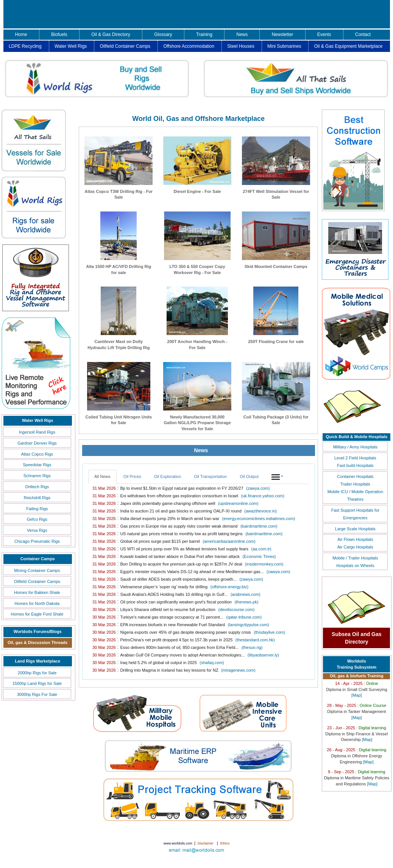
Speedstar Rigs (37, 465)
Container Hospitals (355, 476)
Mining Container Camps (37, 570)
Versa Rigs (37, 530)
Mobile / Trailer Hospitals (355, 558)
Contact (363, 34)
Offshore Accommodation (189, 46)
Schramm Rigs (37, 476)
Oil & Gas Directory (111, 34)
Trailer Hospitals (355, 484)
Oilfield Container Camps (125, 46)
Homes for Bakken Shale (37, 592)
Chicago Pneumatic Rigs (37, 541)
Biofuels (59, 34)
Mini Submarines (284, 46)
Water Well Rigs (71, 46)
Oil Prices (132, 476)
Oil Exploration (168, 476)
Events (324, 34)
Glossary (163, 34)
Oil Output (249, 476)
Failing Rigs (37, 509)
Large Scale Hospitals (355, 529)
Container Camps (38, 559)
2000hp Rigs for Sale (37, 673)
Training (204, 34)
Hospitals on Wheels (355, 566)
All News (102, 476)
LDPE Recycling (25, 46)
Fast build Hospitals (355, 465)
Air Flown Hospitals (355, 539)
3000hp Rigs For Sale (37, 694)
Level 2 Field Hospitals (355, 458)
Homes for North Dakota (37, 603)
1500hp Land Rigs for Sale (37, 683)
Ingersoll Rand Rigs (37, 432)
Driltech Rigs (37, 487)
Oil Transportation (210, 476)
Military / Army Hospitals (355, 447)
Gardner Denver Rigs (37, 443)
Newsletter (283, 34)
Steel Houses (241, 46)
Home (21, 34)
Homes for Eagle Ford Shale (37, 614)
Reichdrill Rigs (37, 498)
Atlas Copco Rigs (37, 454)
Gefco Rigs (37, 519)
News (242, 34)
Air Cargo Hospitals (355, 547)
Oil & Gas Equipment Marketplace (349, 46)
